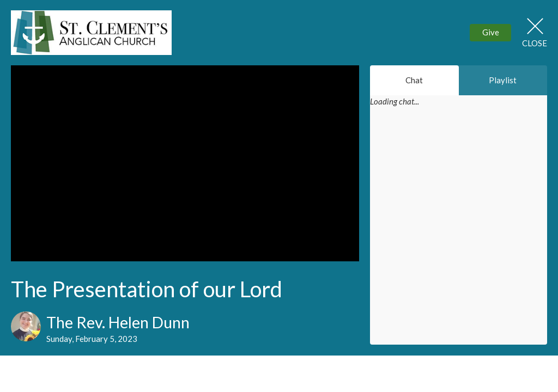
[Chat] (459, 233)
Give (491, 32)
